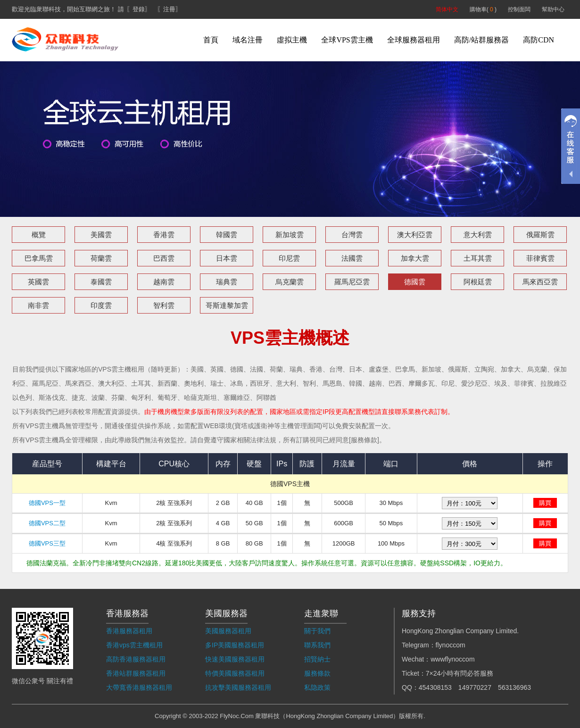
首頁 (211, 40)
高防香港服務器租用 (136, 659)
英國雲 (38, 282)
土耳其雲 (478, 258)
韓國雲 (227, 235)
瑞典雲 (227, 282)
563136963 (514, 687)
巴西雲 (164, 258)
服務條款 (317, 673)
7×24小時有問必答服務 (460, 673)
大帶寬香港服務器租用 (139, 687)
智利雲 (164, 305)
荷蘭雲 (101, 258)
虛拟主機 (292, 40)
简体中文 (447, 9)
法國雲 (352, 258)
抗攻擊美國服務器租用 (238, 687)
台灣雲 (352, 235)
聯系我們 (317, 645)
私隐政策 (317, 687)
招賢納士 (317, 659)
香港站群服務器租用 (136, 673)
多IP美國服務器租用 (235, 645)
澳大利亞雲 (415, 235)
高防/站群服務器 (481, 40)
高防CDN (539, 40)
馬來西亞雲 (540, 282)
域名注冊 (248, 40)
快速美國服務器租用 (235, 659)
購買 (545, 503)
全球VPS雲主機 (347, 40)
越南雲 (164, 282)
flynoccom (451, 645)
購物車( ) (483, 9)
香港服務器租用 (129, 631)
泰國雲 (101, 282)
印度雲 (101, 305)
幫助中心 (553, 9)
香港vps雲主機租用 (134, 645)
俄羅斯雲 (540, 235)
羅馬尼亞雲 (352, 282)
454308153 (435, 687)
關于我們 (317, 631)
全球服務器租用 (414, 40)
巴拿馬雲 (39, 258)
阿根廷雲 (478, 282)
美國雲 (101, 235)
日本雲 (227, 258)
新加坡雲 (290, 235)
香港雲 (164, 235)
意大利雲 (478, 235)
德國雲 (415, 282)
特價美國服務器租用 (235, 673)
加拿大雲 (415, 258)
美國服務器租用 (228, 631)
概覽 (39, 235)
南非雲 (38, 305)
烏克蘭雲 (290, 282)
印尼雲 (289, 258)
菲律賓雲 (540, 258)
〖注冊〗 (169, 9)
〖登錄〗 (139, 9)
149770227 (475, 687)
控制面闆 (519, 9)
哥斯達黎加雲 (227, 305)
